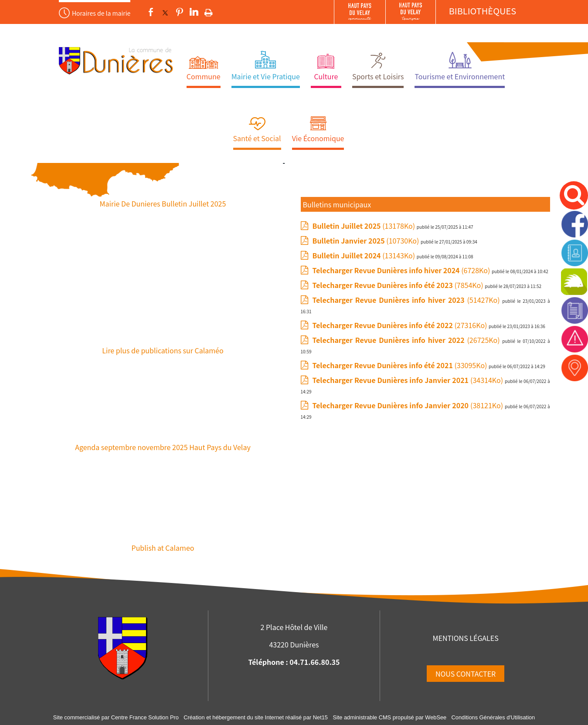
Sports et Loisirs (378, 76)
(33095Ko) (401, 365)
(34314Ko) (409, 380)
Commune (204, 76)
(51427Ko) (408, 300)
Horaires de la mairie (101, 13)
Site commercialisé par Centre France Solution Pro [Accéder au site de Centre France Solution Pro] (116, 717)
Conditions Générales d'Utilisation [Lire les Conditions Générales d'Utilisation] (493, 717)
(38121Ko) (409, 405)
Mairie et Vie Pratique (266, 76)
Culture (326, 76)
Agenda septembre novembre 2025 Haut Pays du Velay (163, 447)
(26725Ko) (408, 340)
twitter (165, 12)
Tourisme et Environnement (460, 76)
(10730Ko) (367, 241)
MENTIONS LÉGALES (465, 638)
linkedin (194, 12)
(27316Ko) (401, 325)
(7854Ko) (399, 285)
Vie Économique (318, 138)
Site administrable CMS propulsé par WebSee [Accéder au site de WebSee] (389, 717)
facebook (151, 12)
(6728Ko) (402, 270)
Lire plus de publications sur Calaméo (163, 350)
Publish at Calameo (163, 548)
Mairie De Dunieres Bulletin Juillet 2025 (163, 203)
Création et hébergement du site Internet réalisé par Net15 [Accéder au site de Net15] (256, 717)
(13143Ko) (365, 255)
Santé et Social (257, 138)
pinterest (180, 12)
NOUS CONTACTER (466, 674)
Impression (209, 11)
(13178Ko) (365, 226)
